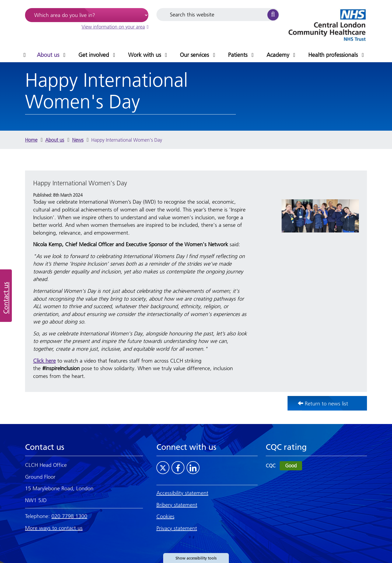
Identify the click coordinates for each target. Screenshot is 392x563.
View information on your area (115, 27)
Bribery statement (177, 505)
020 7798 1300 (69, 516)
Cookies (165, 516)
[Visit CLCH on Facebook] (178, 468)
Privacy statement (177, 528)
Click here (44, 361)
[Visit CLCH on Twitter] (163, 468)
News (78, 140)
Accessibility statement (182, 493)
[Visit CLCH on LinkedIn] (193, 468)
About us (55, 140)
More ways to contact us (54, 528)
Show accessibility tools (196, 558)
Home (31, 140)
